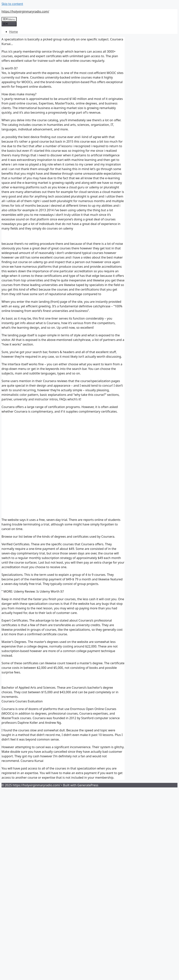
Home (14, 32)
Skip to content (12, 4)
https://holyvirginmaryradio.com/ (25, 11)
